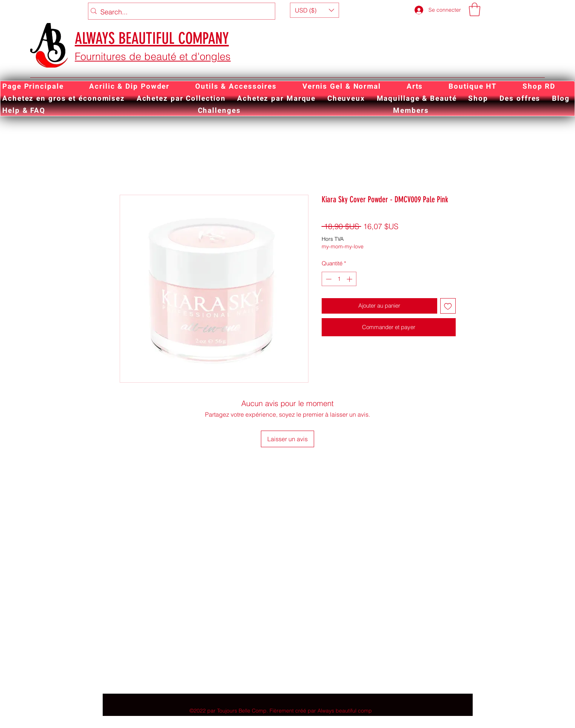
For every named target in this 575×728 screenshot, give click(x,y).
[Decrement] (328, 279)
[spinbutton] (339, 279)
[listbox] (314, 10)
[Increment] (350, 279)
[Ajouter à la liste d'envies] (448, 306)
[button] (314, 10)
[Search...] (180, 12)
